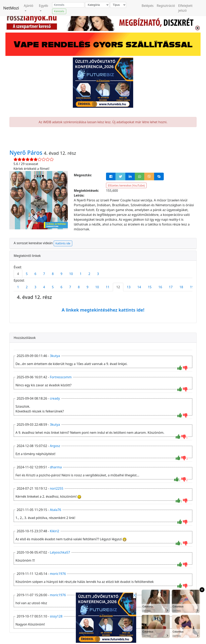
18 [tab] (181, 287)
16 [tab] (160, 287)
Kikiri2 (55, 531)
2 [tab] (89, 274)
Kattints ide (63, 243)
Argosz (55, 446)
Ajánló (28, 6)
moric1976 (58, 574)
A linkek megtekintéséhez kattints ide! (103, 310)
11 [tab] (108, 287)
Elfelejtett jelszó (185, 8)
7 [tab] (44, 274)
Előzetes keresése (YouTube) (126, 185)
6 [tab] (35, 274)
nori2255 (57, 488)
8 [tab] (53, 274)
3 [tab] (98, 274)
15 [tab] (150, 287)
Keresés (59, 11)
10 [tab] (71, 274)
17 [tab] (171, 287)
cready (55, 398)
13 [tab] (129, 287)
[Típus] (118, 5)
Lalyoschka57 (60, 552)
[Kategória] (97, 5)
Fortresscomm (61, 377)
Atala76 (56, 510)
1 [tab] (81, 274)
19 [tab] (192, 287)
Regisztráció (166, 6)
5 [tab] (27, 274)
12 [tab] (118, 287)
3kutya (55, 356)
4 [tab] (18, 274)
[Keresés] (68, 5)
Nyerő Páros (27, 153)
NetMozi (11, 8)
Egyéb (43, 6)
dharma (56, 467)
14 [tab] (139, 287)
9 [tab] (61, 274)
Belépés (148, 6)
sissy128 (56, 616)
